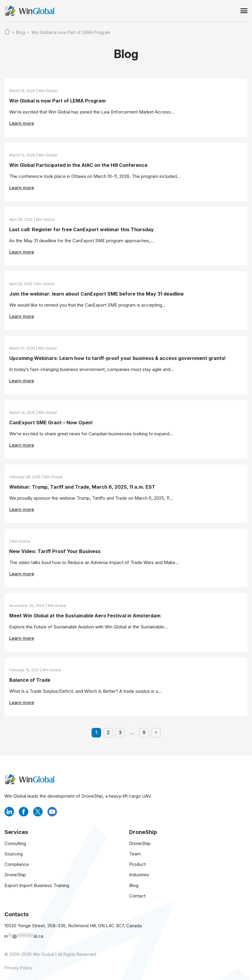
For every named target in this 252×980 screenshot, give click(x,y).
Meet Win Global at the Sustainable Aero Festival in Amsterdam (85, 616)
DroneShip (15, 875)
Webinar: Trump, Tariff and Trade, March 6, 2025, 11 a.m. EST (82, 487)
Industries (139, 875)
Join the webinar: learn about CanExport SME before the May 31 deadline (96, 294)
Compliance (17, 864)
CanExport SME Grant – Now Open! (51, 423)
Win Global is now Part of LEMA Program (57, 101)
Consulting (15, 843)
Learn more (22, 123)
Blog (21, 32)
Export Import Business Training (37, 885)
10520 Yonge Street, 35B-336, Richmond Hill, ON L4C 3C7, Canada (73, 926)
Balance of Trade (30, 680)
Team (135, 854)
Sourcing (14, 854)
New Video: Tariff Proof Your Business (55, 552)
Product (137, 864)
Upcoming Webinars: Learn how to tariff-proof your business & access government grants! (118, 358)
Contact (137, 896)
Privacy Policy (18, 968)
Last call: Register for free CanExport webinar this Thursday (82, 230)
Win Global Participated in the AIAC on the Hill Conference (78, 165)
